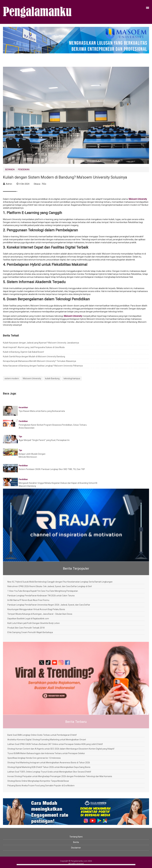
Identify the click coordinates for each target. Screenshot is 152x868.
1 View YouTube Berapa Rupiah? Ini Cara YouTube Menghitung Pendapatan (43, 591)
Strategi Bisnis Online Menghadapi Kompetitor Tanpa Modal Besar (38, 781)
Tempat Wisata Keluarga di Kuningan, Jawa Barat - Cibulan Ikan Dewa (40, 614)
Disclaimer (76, 848)
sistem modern (12, 378)
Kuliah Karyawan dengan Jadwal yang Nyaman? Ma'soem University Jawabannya (41, 343)
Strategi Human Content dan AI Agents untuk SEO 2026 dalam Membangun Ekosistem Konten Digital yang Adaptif (61, 749)
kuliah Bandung (52, 378)
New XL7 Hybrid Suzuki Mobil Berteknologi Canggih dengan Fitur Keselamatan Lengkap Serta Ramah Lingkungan (60, 582)
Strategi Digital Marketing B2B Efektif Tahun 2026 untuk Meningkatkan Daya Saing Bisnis (49, 767)
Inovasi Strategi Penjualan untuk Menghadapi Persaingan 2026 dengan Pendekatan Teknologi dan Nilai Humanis (60, 776)
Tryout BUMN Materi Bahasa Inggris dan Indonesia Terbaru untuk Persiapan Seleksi (46, 753)
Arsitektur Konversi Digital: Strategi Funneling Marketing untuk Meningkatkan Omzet (47, 740)
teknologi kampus (72, 378)
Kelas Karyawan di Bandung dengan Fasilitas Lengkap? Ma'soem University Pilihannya (43, 366)
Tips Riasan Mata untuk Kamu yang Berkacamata (42, 411)
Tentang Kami (76, 837)
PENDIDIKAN (24, 170)
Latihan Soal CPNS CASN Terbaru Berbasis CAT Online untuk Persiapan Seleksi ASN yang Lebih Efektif (55, 744)
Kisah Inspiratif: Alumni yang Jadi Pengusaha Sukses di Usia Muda (34, 347)
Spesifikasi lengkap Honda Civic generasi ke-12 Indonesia (34, 758)
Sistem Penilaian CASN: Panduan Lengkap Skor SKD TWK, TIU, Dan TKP (52, 469)
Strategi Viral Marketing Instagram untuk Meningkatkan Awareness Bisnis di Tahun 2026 (49, 763)
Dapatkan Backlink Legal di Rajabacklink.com (28, 619)
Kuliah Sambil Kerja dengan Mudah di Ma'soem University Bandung (34, 357)
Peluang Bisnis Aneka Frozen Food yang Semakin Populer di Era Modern (41, 786)
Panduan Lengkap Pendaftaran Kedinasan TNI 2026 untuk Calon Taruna (41, 596)
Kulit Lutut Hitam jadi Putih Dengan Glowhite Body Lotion (34, 623)
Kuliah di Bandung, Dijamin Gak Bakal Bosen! (23, 352)
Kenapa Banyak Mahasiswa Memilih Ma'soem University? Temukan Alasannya (39, 361)
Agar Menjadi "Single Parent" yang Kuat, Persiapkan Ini (44, 440)
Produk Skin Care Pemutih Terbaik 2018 (26, 628)
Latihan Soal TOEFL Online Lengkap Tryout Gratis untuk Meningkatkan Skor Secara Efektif (49, 772)
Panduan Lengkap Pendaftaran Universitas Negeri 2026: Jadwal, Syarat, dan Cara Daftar (49, 605)
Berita (76, 842)
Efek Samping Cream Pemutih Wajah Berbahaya (30, 632)
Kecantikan (23, 408)
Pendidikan (23, 421)
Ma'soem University (138, 199)
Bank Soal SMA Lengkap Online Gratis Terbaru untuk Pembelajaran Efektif (42, 735)
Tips (20, 437)
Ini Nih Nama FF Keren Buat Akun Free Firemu (28, 600)
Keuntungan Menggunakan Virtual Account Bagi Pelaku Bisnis (36, 609)
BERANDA (10, 170)
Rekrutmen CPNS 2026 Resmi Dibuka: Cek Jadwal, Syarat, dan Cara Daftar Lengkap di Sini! (50, 586)
